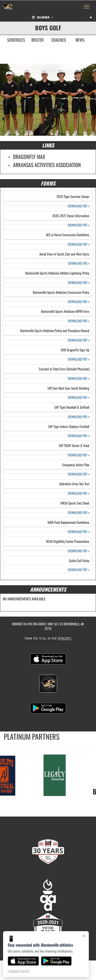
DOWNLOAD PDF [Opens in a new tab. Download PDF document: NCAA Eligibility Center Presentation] (79, 551)
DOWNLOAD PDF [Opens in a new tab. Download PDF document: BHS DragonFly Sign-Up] (79, 359)
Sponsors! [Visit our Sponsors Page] (65, 638)
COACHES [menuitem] (59, 40)
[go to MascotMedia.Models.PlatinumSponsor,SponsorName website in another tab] (56, 775)
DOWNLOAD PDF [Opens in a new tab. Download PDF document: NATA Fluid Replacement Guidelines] (79, 532)
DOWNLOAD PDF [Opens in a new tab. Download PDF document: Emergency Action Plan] (79, 474)
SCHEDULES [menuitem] (16, 40)
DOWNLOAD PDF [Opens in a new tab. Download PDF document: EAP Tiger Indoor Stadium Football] (79, 436)
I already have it (19, 971)
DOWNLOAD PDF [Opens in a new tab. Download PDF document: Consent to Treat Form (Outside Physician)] (79, 378)
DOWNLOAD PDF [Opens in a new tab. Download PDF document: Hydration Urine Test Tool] (79, 493)
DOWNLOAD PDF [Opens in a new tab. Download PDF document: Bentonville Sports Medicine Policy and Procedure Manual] (79, 340)
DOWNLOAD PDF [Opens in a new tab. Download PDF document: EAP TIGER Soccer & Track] (79, 455)
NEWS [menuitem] (80, 40)
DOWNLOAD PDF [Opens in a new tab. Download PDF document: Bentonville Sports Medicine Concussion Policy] (79, 302)
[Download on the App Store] (23, 961)
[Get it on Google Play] (56, 961)
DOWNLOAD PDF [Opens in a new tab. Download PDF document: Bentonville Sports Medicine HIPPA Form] (79, 321)
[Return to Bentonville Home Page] (8, 7)
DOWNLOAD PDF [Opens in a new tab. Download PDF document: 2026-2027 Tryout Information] (79, 225)
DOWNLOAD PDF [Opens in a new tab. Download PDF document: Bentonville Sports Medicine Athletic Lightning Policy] (79, 283)
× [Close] (84, 936)
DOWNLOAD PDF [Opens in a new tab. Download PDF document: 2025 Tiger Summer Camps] (79, 206)
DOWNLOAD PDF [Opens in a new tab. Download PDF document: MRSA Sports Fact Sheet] (79, 513)
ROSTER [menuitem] (38, 40)
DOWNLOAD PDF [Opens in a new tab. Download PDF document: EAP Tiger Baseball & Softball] (79, 417)
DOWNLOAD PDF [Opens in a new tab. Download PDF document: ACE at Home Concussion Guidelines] (79, 244)
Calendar (42, 17)
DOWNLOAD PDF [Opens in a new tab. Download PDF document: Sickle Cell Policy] (79, 570)
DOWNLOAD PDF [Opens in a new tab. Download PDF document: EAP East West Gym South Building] (79, 397)
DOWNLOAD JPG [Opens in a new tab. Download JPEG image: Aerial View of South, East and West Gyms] (79, 263)
